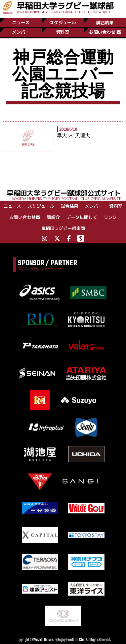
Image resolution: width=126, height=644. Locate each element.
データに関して (82, 217)
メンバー (21, 32)
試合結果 (105, 23)
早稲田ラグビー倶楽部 (63, 228)
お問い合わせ (105, 32)
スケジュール (63, 23)
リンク (110, 217)
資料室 (63, 32)
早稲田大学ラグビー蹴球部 (65, 7)
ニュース (21, 23)
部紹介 (53, 217)
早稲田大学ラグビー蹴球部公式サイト (66, 194)
